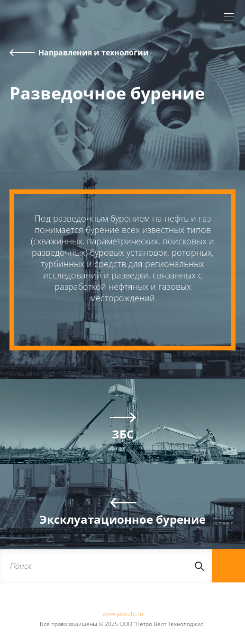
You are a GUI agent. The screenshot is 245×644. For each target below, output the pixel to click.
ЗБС (123, 434)
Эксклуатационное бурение (122, 519)
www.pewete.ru (123, 613)
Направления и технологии (94, 53)
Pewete (36, 24)
